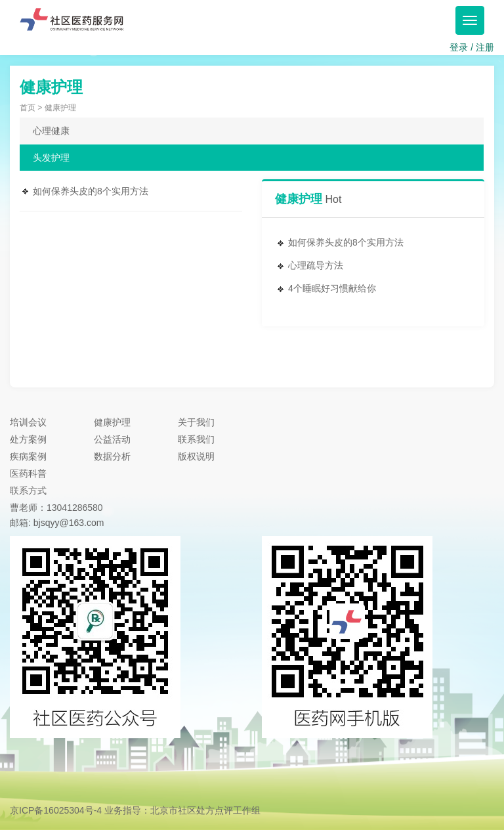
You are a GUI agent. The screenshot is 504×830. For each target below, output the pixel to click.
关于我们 (196, 422)
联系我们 (196, 439)
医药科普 (28, 473)
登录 (459, 47)
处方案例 (28, 439)
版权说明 (196, 456)
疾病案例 (28, 456)
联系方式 (28, 491)
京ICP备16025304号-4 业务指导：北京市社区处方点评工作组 (135, 810)
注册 (485, 47)
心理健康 (51, 131)
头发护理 (51, 158)
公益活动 (112, 439)
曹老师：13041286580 (56, 508)
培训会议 (28, 422)
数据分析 (112, 456)
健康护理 (112, 422)
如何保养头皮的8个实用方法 (91, 191)
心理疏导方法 (316, 265)
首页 (28, 108)
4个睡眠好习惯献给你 (332, 288)
